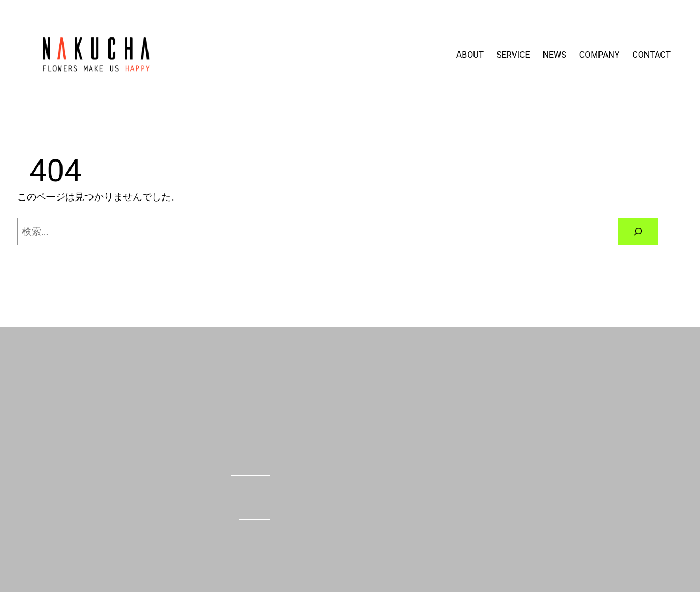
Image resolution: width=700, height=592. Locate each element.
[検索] (638, 232)
